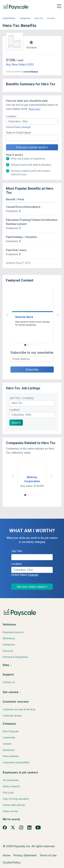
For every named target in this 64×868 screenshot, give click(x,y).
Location (15, 410)
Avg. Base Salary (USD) (20, 64)
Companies (25, 18)
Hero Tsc (39, 18)
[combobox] (32, 122)
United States (9, 18)
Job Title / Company (22, 398)
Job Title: (17, 551)
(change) (26, 127)
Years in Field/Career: (19, 133)
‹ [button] (28, 314)
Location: (11, 116)
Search (16, 423)
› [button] (36, 314)
